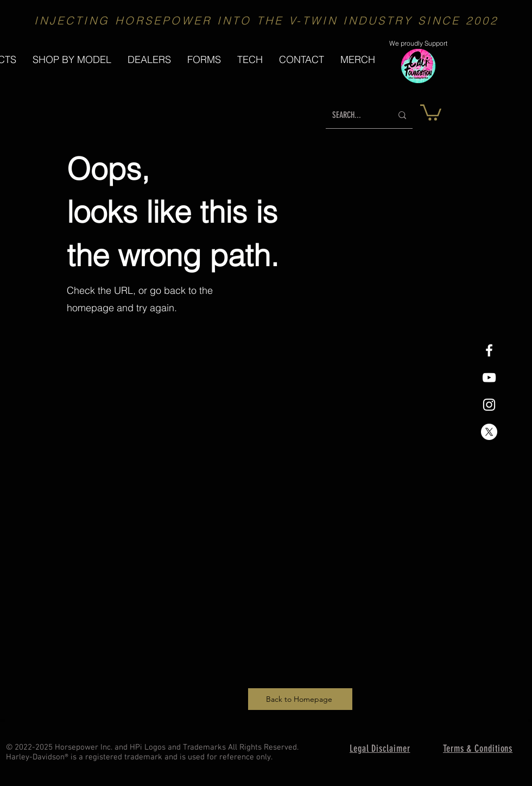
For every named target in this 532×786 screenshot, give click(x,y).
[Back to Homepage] (300, 699)
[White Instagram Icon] (489, 405)
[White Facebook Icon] (489, 350)
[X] (489, 432)
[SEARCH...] (354, 115)
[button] (72, 59)
